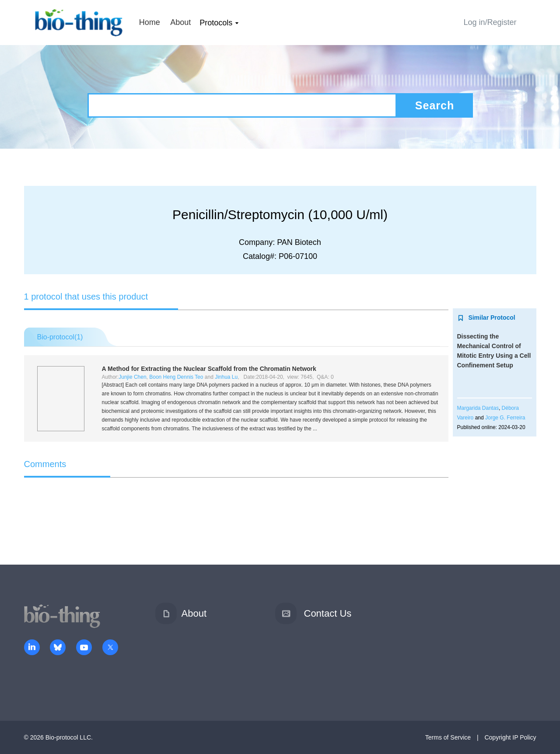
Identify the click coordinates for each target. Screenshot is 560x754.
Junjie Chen (132, 377)
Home (150, 22)
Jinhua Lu (226, 377)
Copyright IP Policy (510, 737)
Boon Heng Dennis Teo (176, 377)
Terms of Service (448, 737)
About (180, 22)
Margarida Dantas (478, 408)
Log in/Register (490, 22)
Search (435, 105)
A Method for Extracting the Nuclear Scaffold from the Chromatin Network (209, 369)
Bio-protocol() (60, 337)
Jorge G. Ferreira (505, 418)
